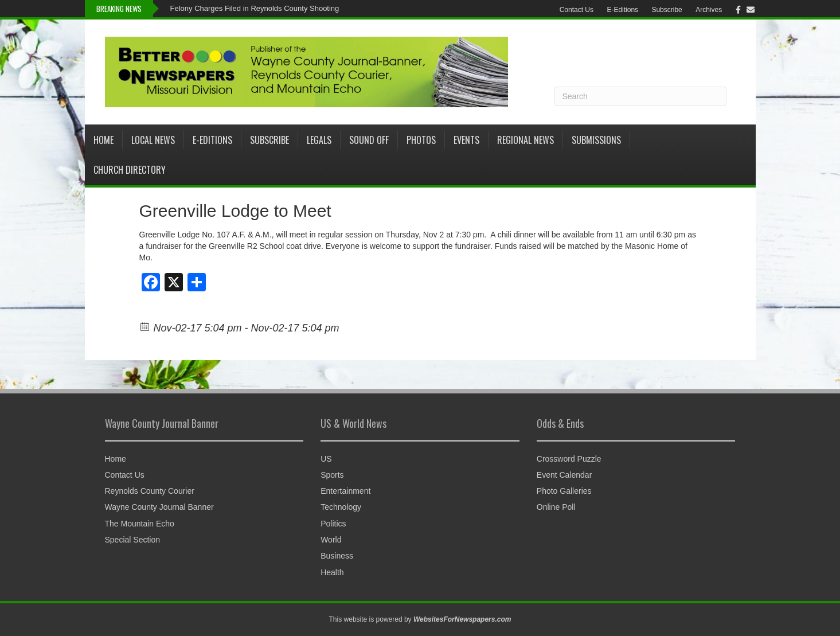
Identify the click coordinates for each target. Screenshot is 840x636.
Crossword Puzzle (569, 459)
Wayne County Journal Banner (159, 507)
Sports (332, 475)
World (331, 540)
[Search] (640, 96)
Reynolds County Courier (150, 491)
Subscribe (667, 10)
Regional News (526, 140)
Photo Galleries (564, 491)
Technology (341, 507)
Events (466, 140)
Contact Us (577, 10)
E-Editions (622, 10)
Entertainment (345, 491)
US (326, 459)
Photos (421, 140)
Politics (333, 524)
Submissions (596, 140)
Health (332, 572)
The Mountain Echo (140, 524)
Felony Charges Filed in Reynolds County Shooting (255, 8)
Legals (319, 140)
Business (337, 556)
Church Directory (130, 170)
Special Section (133, 540)
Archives (709, 10)
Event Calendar (564, 475)
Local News (153, 140)
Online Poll (556, 507)
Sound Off (369, 140)
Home (103, 140)
